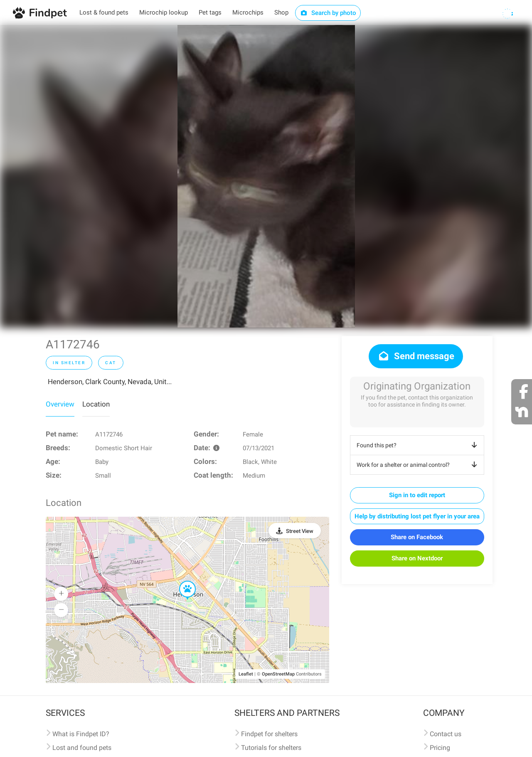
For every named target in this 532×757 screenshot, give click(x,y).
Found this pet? (418, 445)
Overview (60, 404)
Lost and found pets (82, 748)
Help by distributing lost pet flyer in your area (417, 516)
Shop (281, 12)
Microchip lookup (164, 12)
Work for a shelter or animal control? (418, 465)
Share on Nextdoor (417, 558)
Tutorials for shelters (271, 748)
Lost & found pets (104, 12)
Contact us (446, 734)
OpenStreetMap (278, 674)
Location (96, 404)
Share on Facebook (417, 537)
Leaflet (246, 674)
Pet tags (210, 12)
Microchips (248, 12)
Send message (416, 356)
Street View (300, 531)
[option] (266, 176)
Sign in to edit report (417, 495)
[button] (182, 581)
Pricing (440, 748)
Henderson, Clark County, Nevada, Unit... (110, 382)
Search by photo (328, 13)
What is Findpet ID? (81, 734)
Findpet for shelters (269, 734)
